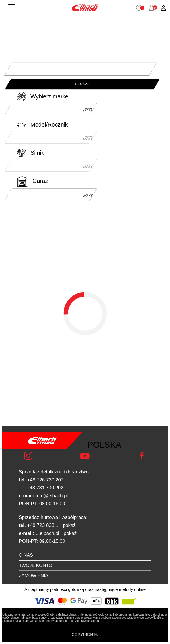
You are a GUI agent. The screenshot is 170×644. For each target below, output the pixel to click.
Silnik (37, 153)
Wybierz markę (49, 96)
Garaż (40, 181)
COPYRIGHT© (85, 635)
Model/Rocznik (49, 125)
